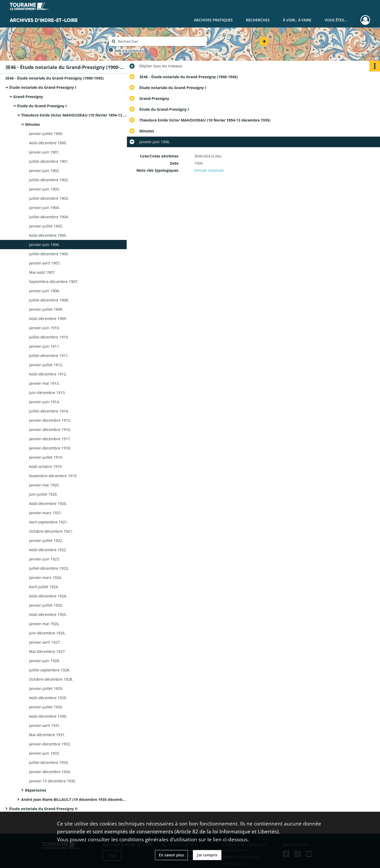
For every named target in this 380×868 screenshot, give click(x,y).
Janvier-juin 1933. (44, 753)
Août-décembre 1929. (48, 698)
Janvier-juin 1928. (44, 661)
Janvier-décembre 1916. (50, 430)
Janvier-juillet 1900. (46, 134)
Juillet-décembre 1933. (49, 762)
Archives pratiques (213, 20)
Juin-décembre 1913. (47, 393)
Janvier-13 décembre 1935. (53, 781)
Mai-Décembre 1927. (47, 651)
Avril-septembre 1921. (49, 522)
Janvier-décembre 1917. (50, 439)
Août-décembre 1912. (48, 374)
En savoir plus (171, 855)
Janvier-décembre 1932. (50, 744)
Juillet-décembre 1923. (49, 568)
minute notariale (209, 170)
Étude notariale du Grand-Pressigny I (43, 87)
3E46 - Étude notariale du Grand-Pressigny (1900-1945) (54, 78)
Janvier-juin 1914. (44, 402)
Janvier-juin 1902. (44, 171)
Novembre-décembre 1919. (53, 476)
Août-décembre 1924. (48, 596)
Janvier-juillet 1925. (46, 605)
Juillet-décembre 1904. (49, 217)
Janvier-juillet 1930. (46, 707)
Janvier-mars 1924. (46, 577)
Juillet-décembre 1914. (49, 411)
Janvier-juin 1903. (44, 189)
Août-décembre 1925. (48, 614)
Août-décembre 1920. (48, 503)
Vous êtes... (336, 20)
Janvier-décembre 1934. (50, 772)
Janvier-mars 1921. (46, 513)
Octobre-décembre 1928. (51, 679)
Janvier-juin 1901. (44, 152)
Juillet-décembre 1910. (49, 337)
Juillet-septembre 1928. (50, 670)
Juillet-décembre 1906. (49, 254)
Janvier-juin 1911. (44, 346)
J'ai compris (207, 855)
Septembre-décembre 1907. (54, 282)
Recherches (258, 20)
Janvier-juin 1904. (44, 208)
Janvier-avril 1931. (45, 725)
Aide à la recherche (129, 51)
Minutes (32, 124)
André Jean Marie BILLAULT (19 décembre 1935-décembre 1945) (74, 799)
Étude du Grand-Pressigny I (42, 106)
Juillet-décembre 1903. (49, 198)
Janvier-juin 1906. (44, 245)
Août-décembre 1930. (48, 716)
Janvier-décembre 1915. (50, 420)
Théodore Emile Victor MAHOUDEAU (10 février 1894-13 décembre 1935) (74, 115)
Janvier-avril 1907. (45, 263)
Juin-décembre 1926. (47, 633)
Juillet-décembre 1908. (49, 300)
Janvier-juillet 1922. (46, 540)
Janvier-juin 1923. (44, 559)
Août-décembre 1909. (48, 319)
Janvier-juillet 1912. (46, 365)
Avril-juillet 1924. (44, 587)
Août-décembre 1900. (48, 143)
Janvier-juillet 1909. (46, 309)
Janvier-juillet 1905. (46, 226)
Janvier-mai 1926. (44, 624)
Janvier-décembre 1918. (50, 448)
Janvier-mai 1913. (44, 383)
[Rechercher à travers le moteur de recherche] (160, 41)
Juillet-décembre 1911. (49, 356)
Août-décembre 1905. (48, 235)
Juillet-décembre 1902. (49, 180)
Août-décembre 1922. (48, 550)
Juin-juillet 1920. (43, 494)
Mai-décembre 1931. (47, 735)
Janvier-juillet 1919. (46, 457)
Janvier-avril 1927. (45, 642)
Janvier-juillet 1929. (46, 688)
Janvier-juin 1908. (44, 291)
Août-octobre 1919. (46, 467)
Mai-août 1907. (42, 272)
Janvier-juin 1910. (44, 328)
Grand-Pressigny (28, 97)
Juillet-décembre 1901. (49, 161)
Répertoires (36, 790)
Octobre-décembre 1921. (51, 531)
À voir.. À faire (297, 20)
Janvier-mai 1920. (44, 485)
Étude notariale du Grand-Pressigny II (43, 809)
